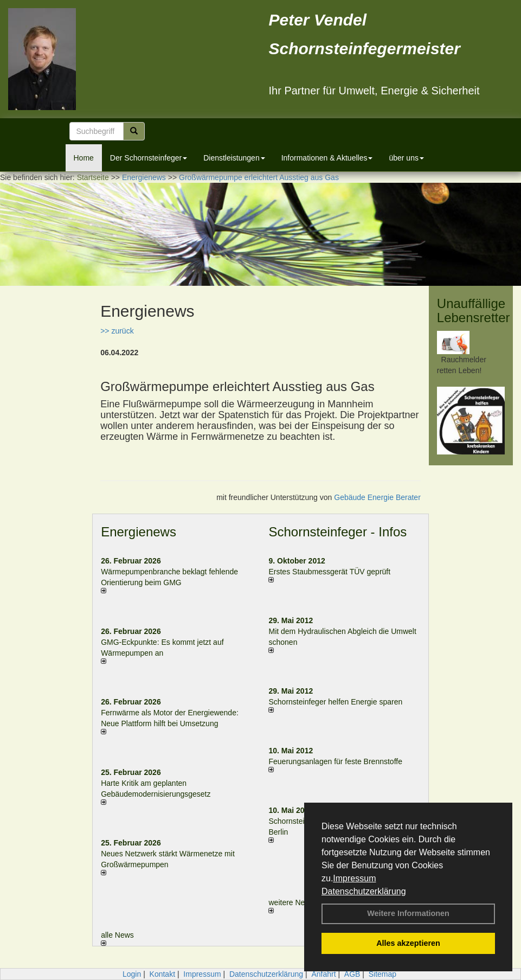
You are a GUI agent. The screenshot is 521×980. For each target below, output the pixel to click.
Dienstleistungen (234, 158)
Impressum (354, 878)
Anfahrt (323, 974)
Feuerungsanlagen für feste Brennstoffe (335, 761)
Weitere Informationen (408, 913)
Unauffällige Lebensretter (474, 310)
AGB (352, 974)
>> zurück (117, 331)
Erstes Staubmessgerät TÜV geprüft (329, 572)
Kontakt (162, 974)
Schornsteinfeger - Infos (337, 532)
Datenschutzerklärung (364, 891)
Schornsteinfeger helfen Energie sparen (335, 702)
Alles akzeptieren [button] (408, 943)
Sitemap (382, 974)
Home (84, 158)
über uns (406, 158)
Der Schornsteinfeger (149, 158)
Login (132, 974)
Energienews (139, 532)
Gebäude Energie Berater (377, 497)
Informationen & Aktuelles (327, 158)
